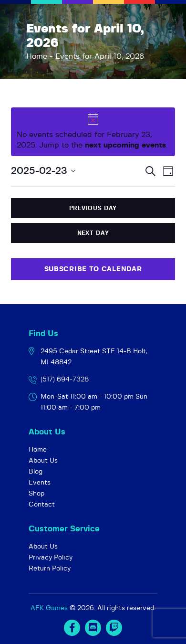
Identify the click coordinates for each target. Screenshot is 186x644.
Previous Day (93, 208)
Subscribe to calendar (93, 269)
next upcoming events (125, 145)
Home (37, 56)
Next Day (93, 233)
